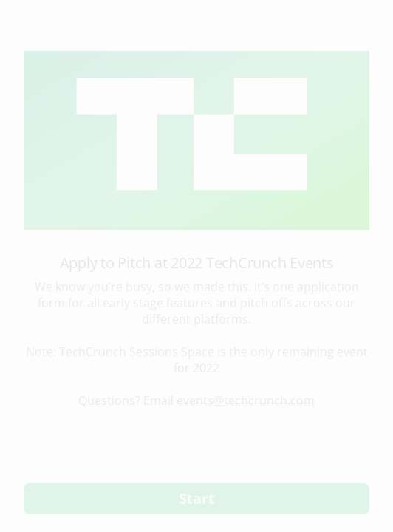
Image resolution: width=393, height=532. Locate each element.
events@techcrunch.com (246, 400)
